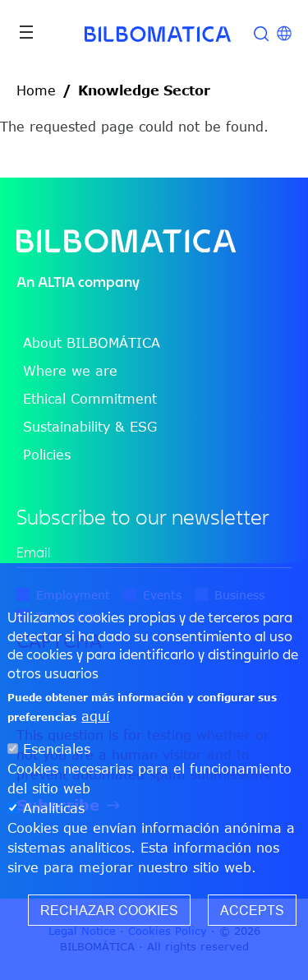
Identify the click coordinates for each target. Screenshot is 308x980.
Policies (47, 455)
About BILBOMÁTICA (92, 343)
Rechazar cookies (109, 910)
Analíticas (54, 808)
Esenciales (57, 749)
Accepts (252, 910)
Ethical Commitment (90, 399)
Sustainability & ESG (90, 427)
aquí (95, 716)
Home (36, 90)
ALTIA (56, 282)
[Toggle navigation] (26, 32)
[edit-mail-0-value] (154, 553)
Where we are (70, 371)
